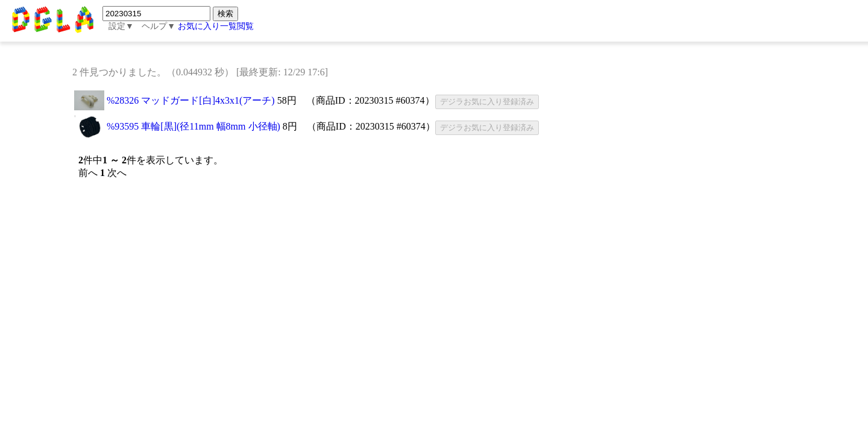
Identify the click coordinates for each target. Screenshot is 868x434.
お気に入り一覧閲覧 (216, 26)
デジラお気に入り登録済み (487, 102)
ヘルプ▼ (159, 26)
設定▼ (121, 26)
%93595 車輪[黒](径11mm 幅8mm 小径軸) (193, 126)
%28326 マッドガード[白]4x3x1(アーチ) (191, 100)
